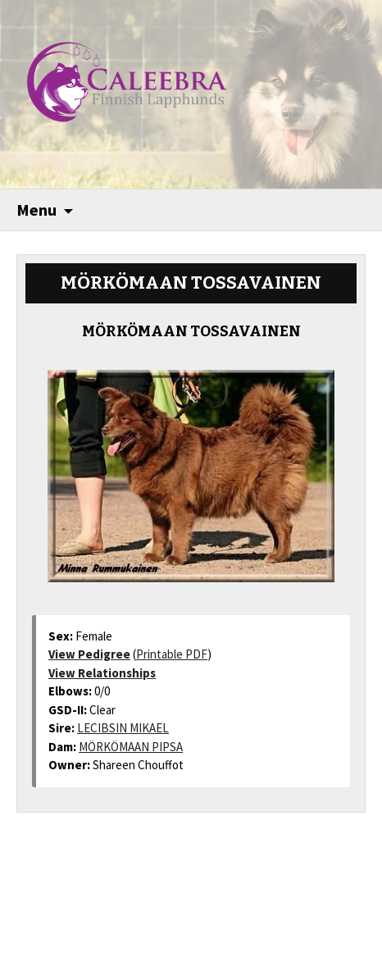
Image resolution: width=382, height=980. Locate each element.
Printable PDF (172, 654)
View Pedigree (89, 654)
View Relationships (102, 673)
